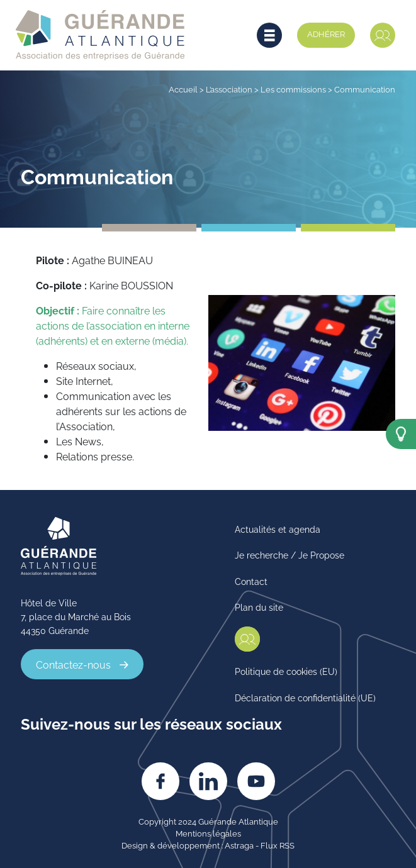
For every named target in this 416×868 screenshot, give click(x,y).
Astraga (239, 845)
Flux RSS (278, 845)
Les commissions (293, 89)
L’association (229, 89)
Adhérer (326, 33)
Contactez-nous (73, 664)
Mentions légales (208, 833)
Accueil (183, 89)
